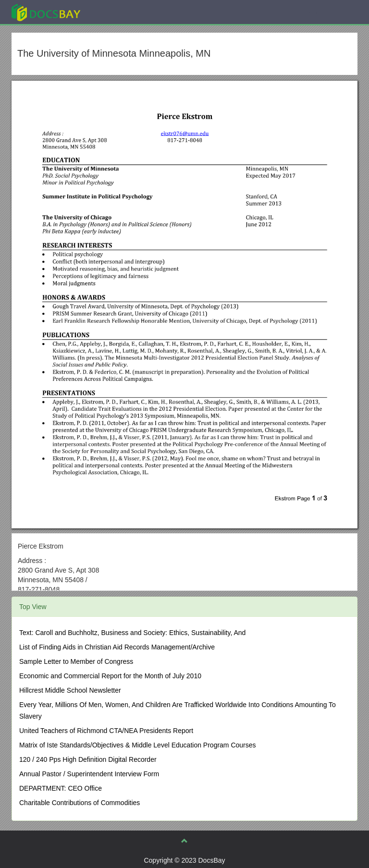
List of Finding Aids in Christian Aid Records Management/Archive (117, 647)
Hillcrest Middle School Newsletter (70, 690)
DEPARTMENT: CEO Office (61, 788)
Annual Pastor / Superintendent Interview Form (89, 774)
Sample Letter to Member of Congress (76, 661)
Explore (118, 12)
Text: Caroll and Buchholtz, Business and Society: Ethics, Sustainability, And (132, 633)
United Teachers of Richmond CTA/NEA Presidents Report (106, 731)
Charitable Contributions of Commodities (80, 803)
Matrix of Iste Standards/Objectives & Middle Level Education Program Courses (138, 745)
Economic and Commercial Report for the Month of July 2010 (110, 676)
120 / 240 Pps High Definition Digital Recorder (88, 759)
